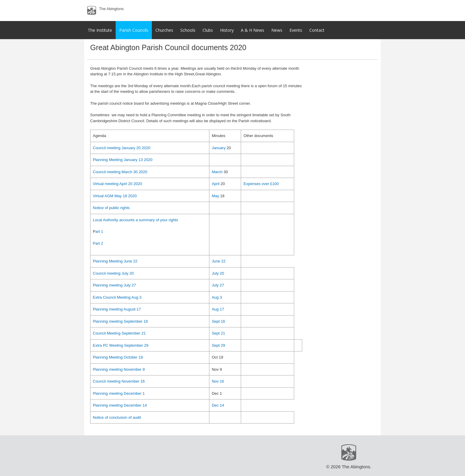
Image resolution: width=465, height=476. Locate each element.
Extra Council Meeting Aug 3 (117, 297)
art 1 (99, 231)
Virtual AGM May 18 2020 (115, 196)
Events (296, 30)
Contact (317, 30)
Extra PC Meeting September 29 (121, 345)
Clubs (208, 30)
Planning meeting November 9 (119, 369)
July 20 (218, 273)
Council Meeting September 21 (119, 333)
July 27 (218, 285)
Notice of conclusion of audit (117, 417)
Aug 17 (218, 309)
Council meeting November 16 (119, 381)
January (219, 148)
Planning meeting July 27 (114, 285)
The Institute (100, 30)
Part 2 (98, 243)
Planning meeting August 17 (117, 309)
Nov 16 (218, 381)
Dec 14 (218, 405)
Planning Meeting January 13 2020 (123, 160)
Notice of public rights (111, 208)
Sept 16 (218, 321)
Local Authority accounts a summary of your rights (136, 220)
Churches (164, 30)
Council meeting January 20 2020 (122, 148)
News (277, 30)
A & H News (253, 30)
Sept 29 (218, 345)
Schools (188, 30)
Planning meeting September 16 (120, 321)
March (217, 172)
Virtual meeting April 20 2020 (117, 184)
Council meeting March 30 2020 (120, 172)
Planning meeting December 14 (120, 405)
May (215, 196)
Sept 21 (218, 333)
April (216, 184)
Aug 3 (217, 297)
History (227, 30)
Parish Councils (134, 30)
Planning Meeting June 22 (115, 261)
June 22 (219, 261)
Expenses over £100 (261, 184)
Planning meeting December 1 (119, 393)
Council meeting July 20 (113, 273)
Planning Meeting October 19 (118, 357)
